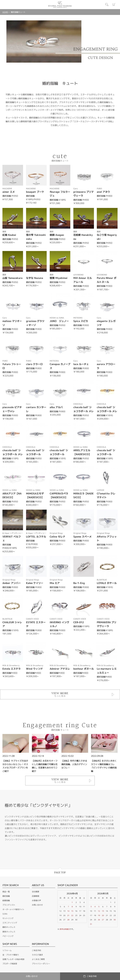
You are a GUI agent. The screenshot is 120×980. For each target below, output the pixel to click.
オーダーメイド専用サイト (13, 909)
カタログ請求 (37, 955)
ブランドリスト (9, 905)
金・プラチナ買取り (11, 955)
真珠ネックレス (9, 932)
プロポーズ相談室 (10, 964)
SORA (5, 914)
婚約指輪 (6, 896)
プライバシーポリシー (41, 964)
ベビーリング (8, 936)
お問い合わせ (37, 905)
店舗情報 (36, 896)
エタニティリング (10, 923)
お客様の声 (36, 900)
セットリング (8, 918)
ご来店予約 (36, 950)
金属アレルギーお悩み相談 (13, 959)
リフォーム (7, 950)
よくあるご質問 (38, 959)
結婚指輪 (6, 900)
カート (114, 5)
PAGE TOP (60, 873)
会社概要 (36, 892)
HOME (5, 12)
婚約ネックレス (9, 927)
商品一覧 (6, 892)
